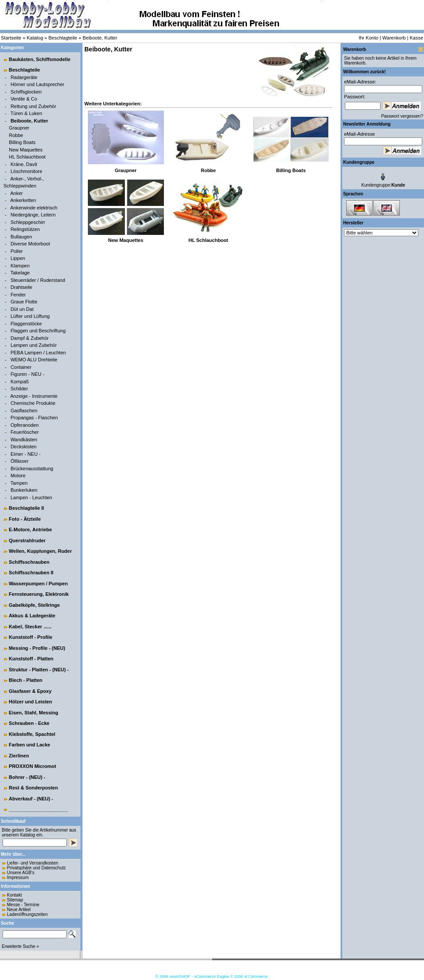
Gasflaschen (24, 411)
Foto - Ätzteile (25, 519)
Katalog (35, 38)
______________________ (38, 809)
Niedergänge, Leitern (33, 215)
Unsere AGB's (21, 873)
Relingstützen (25, 229)
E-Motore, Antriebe (30, 530)
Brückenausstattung (32, 468)
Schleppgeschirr (28, 222)
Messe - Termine (23, 905)
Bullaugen (21, 237)
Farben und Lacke (29, 745)
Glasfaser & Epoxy (30, 691)
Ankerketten (23, 200)
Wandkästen (24, 440)
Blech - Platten (25, 680)
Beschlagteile (63, 38)
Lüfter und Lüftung (30, 316)
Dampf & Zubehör (30, 338)
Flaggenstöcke (26, 324)
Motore (18, 476)
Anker (16, 193)
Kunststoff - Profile (31, 637)
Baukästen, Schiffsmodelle (40, 59)
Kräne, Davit (24, 164)
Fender (18, 295)
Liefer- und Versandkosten (33, 863)
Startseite (11, 38)
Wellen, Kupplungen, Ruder (40, 551)
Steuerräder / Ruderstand (38, 280)
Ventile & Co (24, 99)
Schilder (19, 389)
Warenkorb (394, 38)
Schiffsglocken (26, 92)
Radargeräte (24, 77)
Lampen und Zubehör (34, 345)
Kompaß (20, 382)
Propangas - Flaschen (34, 418)
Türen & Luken (26, 113)
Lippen (18, 258)
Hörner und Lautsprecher (37, 84)
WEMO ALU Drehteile (34, 360)
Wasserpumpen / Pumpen (38, 584)
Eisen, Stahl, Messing (33, 713)
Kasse (416, 38)
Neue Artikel (19, 910)
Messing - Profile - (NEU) (37, 648)
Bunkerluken (24, 490)
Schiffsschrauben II (31, 573)
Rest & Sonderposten (33, 788)
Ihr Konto (368, 38)
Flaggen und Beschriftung (38, 331)
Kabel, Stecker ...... (30, 627)
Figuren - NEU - (27, 374)
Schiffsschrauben (29, 562)
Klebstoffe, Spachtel (32, 734)
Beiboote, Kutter (100, 38)
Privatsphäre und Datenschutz (36, 868)
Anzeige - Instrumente (34, 396)
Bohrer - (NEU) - (27, 777)
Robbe (16, 135)
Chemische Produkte (33, 403)
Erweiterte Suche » (20, 946)
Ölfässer (20, 461)
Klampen (20, 266)
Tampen (19, 483)
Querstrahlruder (27, 540)
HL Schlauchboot (27, 157)
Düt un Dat (22, 309)
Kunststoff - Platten (31, 659)
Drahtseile (22, 287)
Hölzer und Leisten (30, 702)
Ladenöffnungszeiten (27, 914)
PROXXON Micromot (33, 766)
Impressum (18, 877)
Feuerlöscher (25, 432)
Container (21, 367)
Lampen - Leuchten (31, 497)
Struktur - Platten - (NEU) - (39, 670)
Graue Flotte (24, 302)
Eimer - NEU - (25, 454)
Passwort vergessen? (402, 116)
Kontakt (14, 895)
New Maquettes (25, 150)
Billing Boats (22, 142)
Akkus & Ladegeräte (32, 616)
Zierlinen (19, 756)
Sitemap (15, 900)
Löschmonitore (26, 171)
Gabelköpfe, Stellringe (34, 605)
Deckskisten (24, 447)
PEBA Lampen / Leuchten (38, 353)
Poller (17, 251)
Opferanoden (25, 425)
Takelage (20, 273)
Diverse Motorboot (30, 244)
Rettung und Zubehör (33, 106)
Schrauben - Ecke (29, 723)
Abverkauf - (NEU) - (31, 799)
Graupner (19, 128)
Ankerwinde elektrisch (34, 208)
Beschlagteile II (26, 508)
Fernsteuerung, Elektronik (39, 594)
